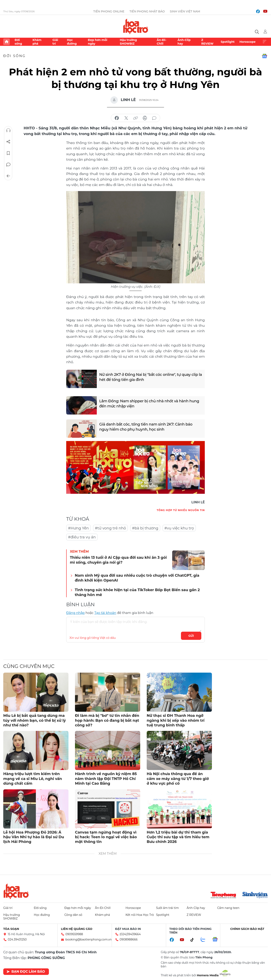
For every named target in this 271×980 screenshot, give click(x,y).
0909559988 (74, 934)
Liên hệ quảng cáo (77, 929)
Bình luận (8, 165)
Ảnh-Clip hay (184, 42)
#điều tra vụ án (82, 537)
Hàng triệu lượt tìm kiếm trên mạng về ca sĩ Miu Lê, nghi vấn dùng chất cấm (33, 779)
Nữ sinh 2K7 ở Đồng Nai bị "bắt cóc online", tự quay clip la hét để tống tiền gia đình (151, 377)
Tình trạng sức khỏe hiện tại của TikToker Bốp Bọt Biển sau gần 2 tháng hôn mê (137, 592)
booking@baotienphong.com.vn (89, 939)
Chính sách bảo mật (247, 929)
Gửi (191, 636)
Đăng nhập (75, 613)
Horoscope (247, 42)
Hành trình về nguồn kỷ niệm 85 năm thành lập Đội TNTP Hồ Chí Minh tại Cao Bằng (106, 779)
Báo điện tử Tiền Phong (136, 26)
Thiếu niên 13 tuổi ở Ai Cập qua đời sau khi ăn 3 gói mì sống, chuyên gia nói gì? (118, 560)
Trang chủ (7, 42)
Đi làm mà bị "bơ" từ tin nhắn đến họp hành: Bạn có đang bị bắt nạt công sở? (107, 720)
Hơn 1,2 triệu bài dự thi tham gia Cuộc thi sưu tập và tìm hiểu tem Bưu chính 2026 (178, 837)
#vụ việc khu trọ (179, 528)
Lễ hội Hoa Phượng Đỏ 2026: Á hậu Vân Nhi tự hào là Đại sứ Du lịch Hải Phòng (34, 837)
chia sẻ (117, 118)
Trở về (8, 176)
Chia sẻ (8, 142)
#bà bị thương (145, 528)
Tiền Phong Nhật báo (147, 11)
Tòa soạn (11, 929)
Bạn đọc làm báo (26, 972)
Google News (264, 56)
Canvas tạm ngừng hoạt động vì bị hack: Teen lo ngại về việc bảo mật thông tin (106, 837)
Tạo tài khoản (105, 613)
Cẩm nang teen (228, 908)
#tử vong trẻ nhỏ (110, 528)
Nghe (8, 130)
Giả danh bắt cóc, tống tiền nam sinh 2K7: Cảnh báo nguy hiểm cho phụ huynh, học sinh (146, 427)
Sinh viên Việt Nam (185, 11)
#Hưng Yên (78, 528)
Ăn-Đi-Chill (161, 42)
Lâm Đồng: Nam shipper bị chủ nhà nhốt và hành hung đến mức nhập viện (149, 404)
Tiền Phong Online (109, 11)
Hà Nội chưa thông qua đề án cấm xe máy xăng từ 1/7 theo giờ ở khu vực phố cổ (178, 779)
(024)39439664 (130, 934)
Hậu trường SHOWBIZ (128, 42)
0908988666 (129, 939)
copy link (135, 118)
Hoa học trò (16, 891)
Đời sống (18, 42)
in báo (145, 118)
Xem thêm (264, 42)
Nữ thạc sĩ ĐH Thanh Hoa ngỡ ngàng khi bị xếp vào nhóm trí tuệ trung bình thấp (176, 720)
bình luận (154, 118)
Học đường (72, 42)
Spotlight (228, 42)
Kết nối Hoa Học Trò (140, 915)
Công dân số (73, 915)
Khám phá (37, 42)
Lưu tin (8, 153)
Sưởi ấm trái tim (167, 908)
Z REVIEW (207, 42)
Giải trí (55, 42)
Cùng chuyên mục (29, 666)
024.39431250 (17, 939)
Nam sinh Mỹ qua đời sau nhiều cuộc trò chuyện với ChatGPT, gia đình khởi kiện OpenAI (137, 578)
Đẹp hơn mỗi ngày (97, 42)
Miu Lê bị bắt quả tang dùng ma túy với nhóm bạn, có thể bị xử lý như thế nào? (35, 720)
